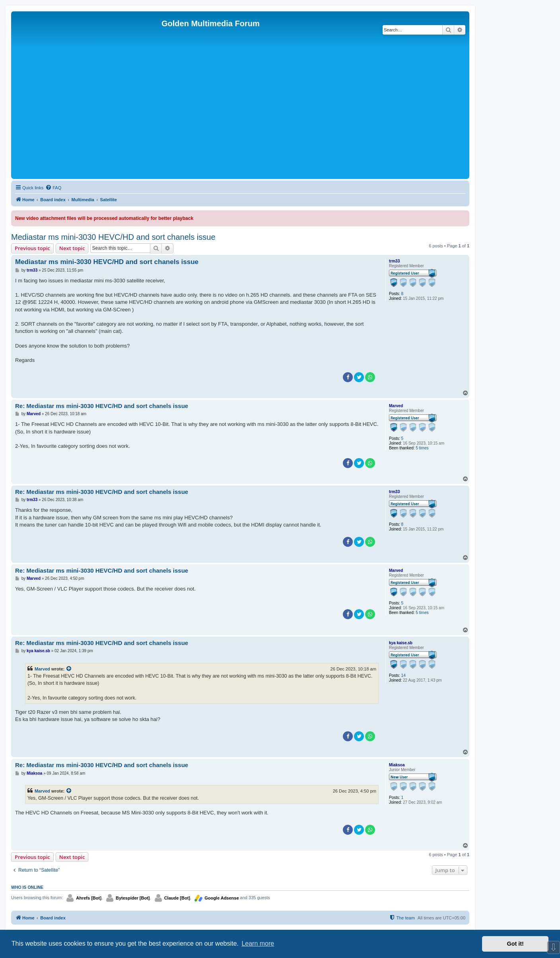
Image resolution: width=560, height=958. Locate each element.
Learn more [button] (258, 943)
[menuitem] (53, 188)
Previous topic (32, 248)
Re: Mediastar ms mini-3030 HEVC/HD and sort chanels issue (102, 406)
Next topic (72, 248)
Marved (396, 406)
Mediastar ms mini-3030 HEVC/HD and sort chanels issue (113, 237)
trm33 (394, 261)
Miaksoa (397, 765)
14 (403, 675)
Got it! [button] (515, 944)
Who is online (27, 887)
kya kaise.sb (401, 643)
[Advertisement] (240, 117)
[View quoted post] (69, 669)
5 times (422, 448)
